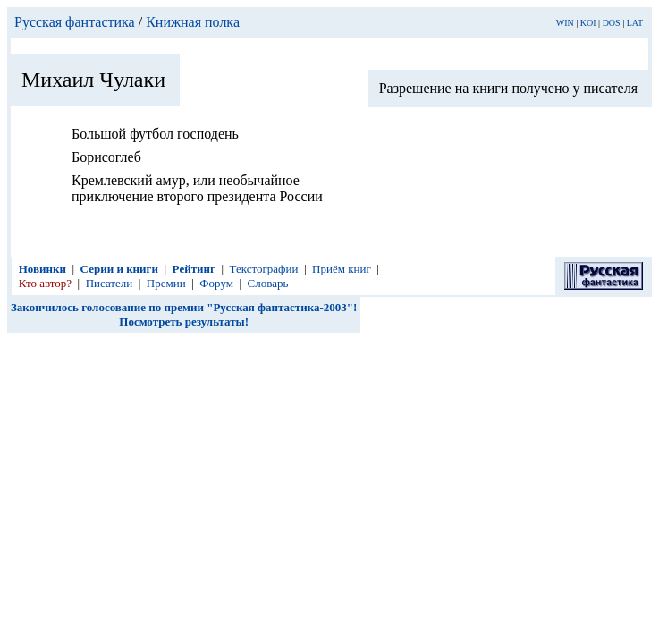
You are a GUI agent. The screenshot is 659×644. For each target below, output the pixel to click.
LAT (635, 23)
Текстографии (264, 269)
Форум (216, 283)
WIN (565, 23)
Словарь (268, 283)
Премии (166, 283)
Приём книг (342, 269)
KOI (588, 23)
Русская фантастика (75, 22)
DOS (612, 23)
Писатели (110, 283)
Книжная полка (193, 22)
